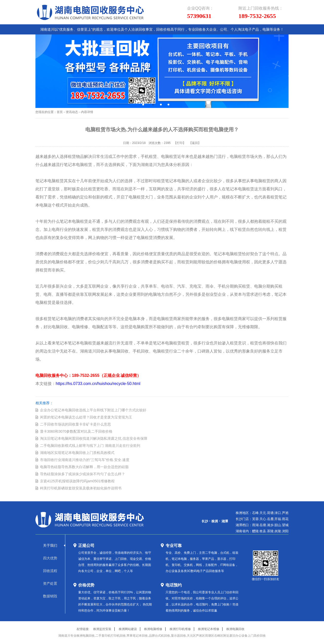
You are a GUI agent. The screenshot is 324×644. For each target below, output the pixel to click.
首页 (60, 112)
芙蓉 (255, 519)
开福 (278, 519)
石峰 (255, 513)
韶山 (278, 525)
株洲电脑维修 (153, 629)
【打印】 (180, 143)
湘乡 (270, 525)
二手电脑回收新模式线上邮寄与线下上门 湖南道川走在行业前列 (90, 446)
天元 (263, 513)
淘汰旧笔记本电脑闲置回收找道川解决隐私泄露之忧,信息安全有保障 (94, 438)
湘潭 (225, 521)
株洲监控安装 (102, 629)
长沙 (205, 521)
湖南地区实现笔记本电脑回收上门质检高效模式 (77, 453)
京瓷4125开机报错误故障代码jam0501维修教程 (77, 481)
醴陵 (255, 531)
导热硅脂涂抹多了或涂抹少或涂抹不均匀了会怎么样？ (83, 474)
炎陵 (278, 531)
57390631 (199, 16)
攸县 (263, 531)
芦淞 (285, 513)
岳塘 (263, 525)
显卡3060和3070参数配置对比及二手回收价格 (76, 431)
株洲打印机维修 (180, 629)
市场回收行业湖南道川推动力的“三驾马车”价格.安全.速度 (85, 460)
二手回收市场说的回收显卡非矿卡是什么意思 (75, 424)
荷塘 (270, 513)
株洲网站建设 (128, 629)
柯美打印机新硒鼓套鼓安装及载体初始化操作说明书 (81, 488)
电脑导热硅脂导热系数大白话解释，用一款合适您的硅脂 (84, 467)
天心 (263, 519)
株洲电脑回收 (235, 629)
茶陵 (270, 531)
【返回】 (195, 143)
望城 (285, 525)
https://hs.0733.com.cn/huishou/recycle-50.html (98, 384)
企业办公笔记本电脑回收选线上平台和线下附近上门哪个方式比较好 (93, 410)
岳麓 (270, 519)
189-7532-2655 (257, 16)
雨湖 (255, 525)
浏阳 (285, 531)
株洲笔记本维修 (209, 629)
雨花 (285, 519)
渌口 (278, 513)
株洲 (215, 521)
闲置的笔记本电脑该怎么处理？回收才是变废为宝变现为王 (86, 417)
